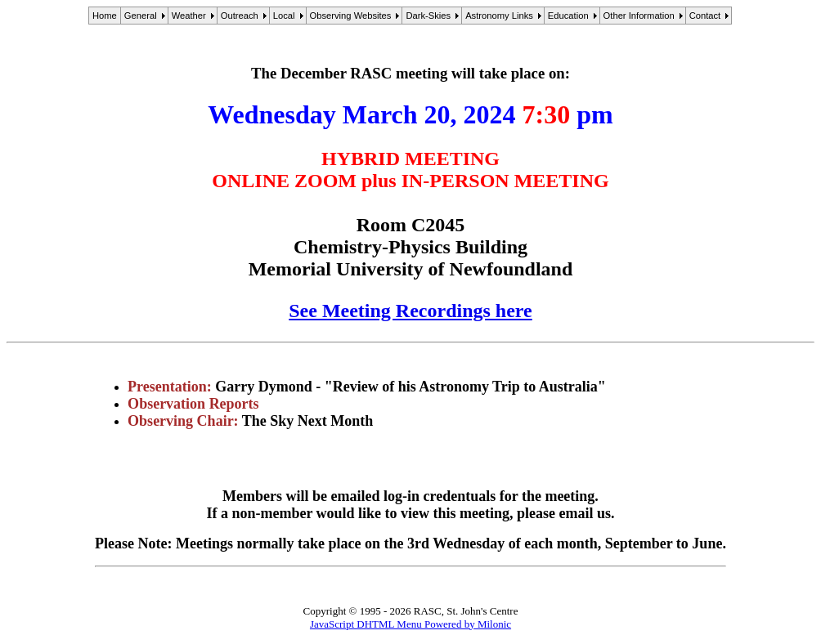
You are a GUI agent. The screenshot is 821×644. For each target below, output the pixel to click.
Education (568, 16)
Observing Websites (351, 16)
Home (105, 16)
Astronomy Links (499, 16)
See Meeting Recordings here (410, 311)
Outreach (240, 16)
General (141, 16)
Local (284, 16)
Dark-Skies (428, 16)
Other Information (639, 16)
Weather (189, 16)
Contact (705, 16)
